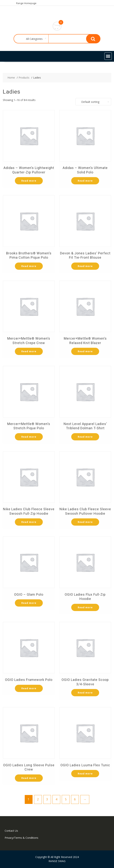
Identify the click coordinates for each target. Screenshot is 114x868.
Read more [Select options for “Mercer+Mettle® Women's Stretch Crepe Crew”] (29, 351)
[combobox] (33, 39)
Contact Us (11, 831)
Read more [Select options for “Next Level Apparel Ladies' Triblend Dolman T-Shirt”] (85, 437)
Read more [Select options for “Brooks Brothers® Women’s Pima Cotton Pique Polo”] (29, 266)
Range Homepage (26, 3)
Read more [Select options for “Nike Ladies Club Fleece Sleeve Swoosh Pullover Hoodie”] (85, 522)
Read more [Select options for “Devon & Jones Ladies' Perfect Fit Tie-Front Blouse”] (85, 266)
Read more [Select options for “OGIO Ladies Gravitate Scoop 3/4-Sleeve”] (85, 693)
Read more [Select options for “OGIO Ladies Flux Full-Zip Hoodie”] (85, 607)
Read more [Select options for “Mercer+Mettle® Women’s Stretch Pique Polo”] (29, 437)
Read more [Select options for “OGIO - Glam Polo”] (29, 603)
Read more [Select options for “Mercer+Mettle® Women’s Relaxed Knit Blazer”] (85, 351)
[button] (108, 56)
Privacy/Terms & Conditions (21, 838)
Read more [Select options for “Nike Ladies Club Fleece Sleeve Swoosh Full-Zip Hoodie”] (29, 522)
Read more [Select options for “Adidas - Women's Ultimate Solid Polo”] (85, 181)
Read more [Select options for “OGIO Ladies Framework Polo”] (29, 688)
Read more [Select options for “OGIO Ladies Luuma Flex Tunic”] (85, 774)
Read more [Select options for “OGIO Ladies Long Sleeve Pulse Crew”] (29, 778)
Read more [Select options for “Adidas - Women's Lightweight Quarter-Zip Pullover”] (29, 181)
